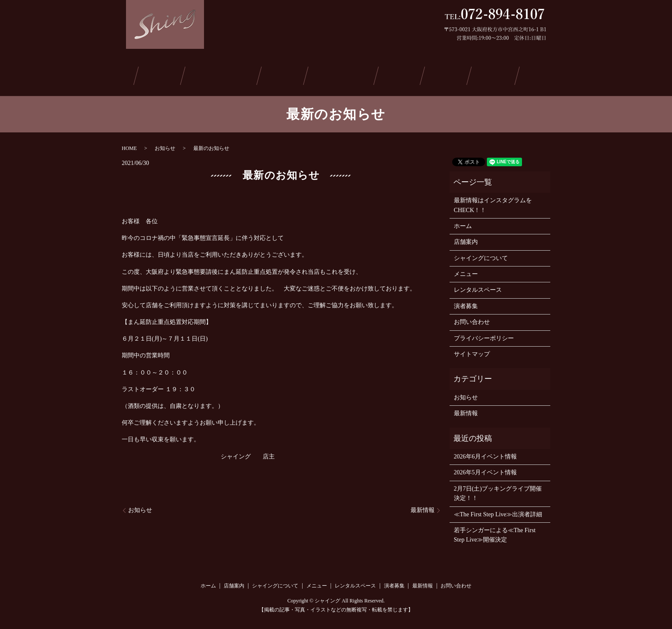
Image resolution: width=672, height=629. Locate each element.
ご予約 (488, 74)
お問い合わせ (538, 74)
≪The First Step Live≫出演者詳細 (498, 511)
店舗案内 (164, 74)
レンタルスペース (344, 74)
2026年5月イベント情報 (485, 470)
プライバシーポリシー (484, 335)
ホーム (124, 74)
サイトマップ (472, 352)
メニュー (286, 74)
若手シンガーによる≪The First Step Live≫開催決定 (495, 532)
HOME (129, 145)
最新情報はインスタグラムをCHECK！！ (493, 202)
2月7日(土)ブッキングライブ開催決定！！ (498, 490)
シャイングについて (225, 74)
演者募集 (402, 74)
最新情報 (445, 74)
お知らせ (165, 145)
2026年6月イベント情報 (485, 454)
